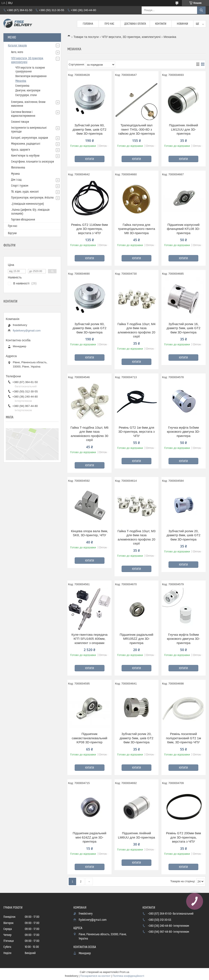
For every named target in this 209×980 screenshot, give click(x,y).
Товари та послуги (86, 37)
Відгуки (12, 233)
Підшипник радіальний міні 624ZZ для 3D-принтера (90, 837)
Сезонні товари (20, 122)
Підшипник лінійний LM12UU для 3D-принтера (183, 129)
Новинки (182, 24)
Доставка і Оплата (135, 24)
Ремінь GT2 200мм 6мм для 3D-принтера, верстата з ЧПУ (183, 837)
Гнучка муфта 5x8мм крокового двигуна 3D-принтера (184, 639)
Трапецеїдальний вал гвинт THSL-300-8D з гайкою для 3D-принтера (136, 129)
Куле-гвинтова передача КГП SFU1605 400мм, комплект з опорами (89, 639)
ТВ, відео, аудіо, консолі (25, 192)
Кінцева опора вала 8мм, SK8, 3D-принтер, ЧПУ (90, 533)
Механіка (21, 81)
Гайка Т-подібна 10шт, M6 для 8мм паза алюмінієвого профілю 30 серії (89, 434)
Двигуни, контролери (28, 91)
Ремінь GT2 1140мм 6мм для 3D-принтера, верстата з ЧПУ (90, 229)
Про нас (109, 24)
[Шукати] (201, 10)
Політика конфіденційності (128, 976)
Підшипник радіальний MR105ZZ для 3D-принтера (136, 639)
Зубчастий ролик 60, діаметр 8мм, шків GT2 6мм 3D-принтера (89, 328)
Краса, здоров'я (20, 150)
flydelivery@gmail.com (27, 331)
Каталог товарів (17, 46)
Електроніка (22, 86)
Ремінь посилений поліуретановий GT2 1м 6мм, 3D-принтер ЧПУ (183, 738)
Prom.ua (124, 972)
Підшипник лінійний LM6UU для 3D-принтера (136, 835)
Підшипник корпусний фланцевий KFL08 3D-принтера (184, 229)
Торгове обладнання (23, 220)
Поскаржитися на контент (95, 976)
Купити (90, 159)
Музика (15, 174)
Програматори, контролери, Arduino (32, 198)
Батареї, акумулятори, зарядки (30, 138)
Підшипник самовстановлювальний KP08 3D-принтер (89, 738)
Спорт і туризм (20, 186)
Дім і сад (16, 180)
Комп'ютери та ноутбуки (25, 156)
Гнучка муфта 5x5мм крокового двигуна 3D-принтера (184, 432)
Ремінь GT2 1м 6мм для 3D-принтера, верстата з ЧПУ (136, 432)
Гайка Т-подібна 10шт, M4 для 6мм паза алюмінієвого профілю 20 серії (136, 330)
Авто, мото (17, 52)
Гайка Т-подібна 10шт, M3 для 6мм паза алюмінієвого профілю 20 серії (136, 537)
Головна (88, 24)
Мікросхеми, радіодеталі (26, 144)
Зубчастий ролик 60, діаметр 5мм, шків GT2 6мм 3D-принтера (89, 129)
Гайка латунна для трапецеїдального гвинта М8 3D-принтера (136, 229)
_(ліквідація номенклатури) (28, 204)
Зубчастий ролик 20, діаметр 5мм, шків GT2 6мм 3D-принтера (137, 738)
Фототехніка (18, 168)
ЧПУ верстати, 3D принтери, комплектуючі (131, 37)
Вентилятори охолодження (31, 76)
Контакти (161, 24)
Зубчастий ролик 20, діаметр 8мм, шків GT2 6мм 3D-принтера (184, 535)
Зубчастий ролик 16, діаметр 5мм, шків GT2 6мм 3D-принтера (184, 328)
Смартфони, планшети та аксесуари (33, 162)
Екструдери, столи (26, 95)
